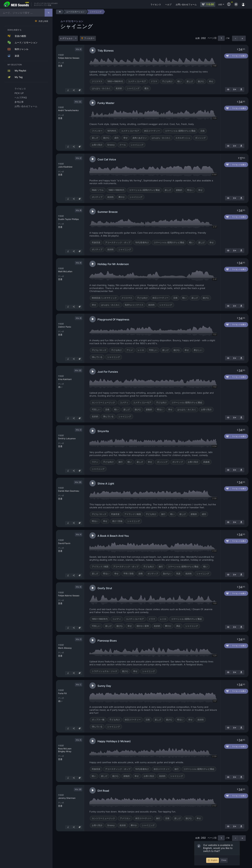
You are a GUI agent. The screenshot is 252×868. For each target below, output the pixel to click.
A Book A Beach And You (113, 536)
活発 (202, 131)
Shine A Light (106, 484)
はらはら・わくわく (101, 88)
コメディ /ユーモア (137, 81)
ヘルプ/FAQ (21, 97)
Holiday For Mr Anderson (113, 264)
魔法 (146, 88)
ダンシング (200, 138)
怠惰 (141, 574)
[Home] (59, 12)
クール (123, 145)
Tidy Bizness (106, 51)
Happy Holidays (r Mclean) (114, 741)
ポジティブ (97, 197)
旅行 (121, 462)
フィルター (89, 38)
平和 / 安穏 (128, 574)
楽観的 (179, 190)
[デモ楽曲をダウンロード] (241, 89)
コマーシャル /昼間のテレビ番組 (180, 131)
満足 (178, 626)
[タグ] (79, 90)
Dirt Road (103, 791)
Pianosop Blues (107, 641)
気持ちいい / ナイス (134, 305)
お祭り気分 (97, 145)
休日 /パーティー (152, 131)
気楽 (178, 574)
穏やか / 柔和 (143, 626)
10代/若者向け (142, 242)
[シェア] (74, 90)
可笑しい (153, 350)
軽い (180, 81)
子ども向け (167, 81)
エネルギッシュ (183, 138)
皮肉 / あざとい (140, 138)
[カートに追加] (236, 56)
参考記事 (19, 102)
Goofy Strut (105, 588)
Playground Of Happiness (113, 319)
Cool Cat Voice (107, 159)
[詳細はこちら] (68, 90)
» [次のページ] (242, 38)
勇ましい (198, 350)
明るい (190, 190)
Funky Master (106, 103)
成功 (116, 138)
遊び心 (201, 81)
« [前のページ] (235, 38)
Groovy (111, 145)
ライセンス (20, 89)
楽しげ (190, 81)
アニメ (130, 350)
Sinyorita (103, 431)
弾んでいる (97, 357)
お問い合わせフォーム (26, 106)
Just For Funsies (108, 372)
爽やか (122, 197)
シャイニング (133, 88)
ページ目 (212, 38)
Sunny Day (104, 686)
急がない (167, 574)
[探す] (49, 13)
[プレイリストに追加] (235, 89)
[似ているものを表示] (228, 89)
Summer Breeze (108, 212)
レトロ (141, 350)
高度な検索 (43, 21)
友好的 (119, 88)
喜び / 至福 (117, 521)
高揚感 (206, 462)
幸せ (211, 81)
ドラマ (154, 81)
